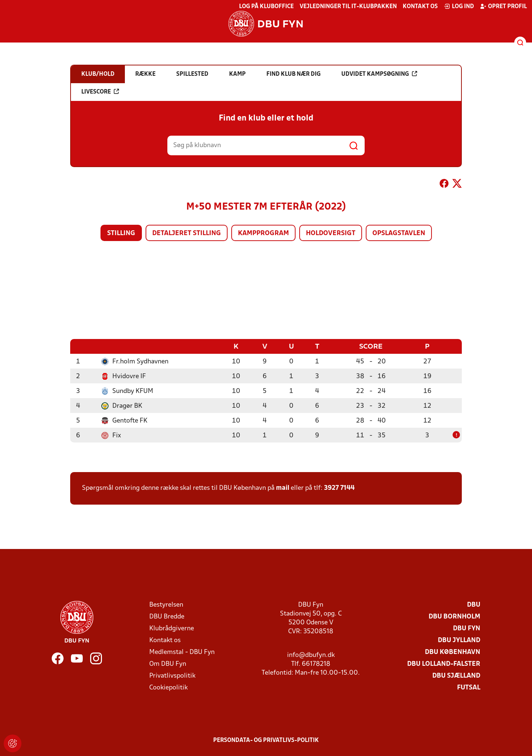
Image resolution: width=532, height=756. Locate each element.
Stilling (121, 233)
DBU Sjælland (456, 676)
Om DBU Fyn (168, 664)
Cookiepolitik (168, 687)
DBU (474, 605)
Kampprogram (263, 233)
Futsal (469, 687)
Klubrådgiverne (172, 628)
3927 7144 (339, 488)
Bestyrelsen (166, 605)
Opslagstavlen (399, 233)
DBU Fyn (467, 628)
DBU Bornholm (454, 616)
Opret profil (503, 6)
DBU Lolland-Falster (444, 664)
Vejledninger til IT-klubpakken (348, 7)
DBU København (453, 652)
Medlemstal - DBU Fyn (182, 652)
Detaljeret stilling (187, 233)
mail (283, 488)
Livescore (100, 92)
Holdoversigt (331, 233)
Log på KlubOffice (266, 7)
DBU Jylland (459, 640)
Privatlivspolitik (172, 676)
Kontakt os (420, 7)
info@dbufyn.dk (311, 655)
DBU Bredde (167, 616)
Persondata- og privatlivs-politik (266, 740)
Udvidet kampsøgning (379, 74)
